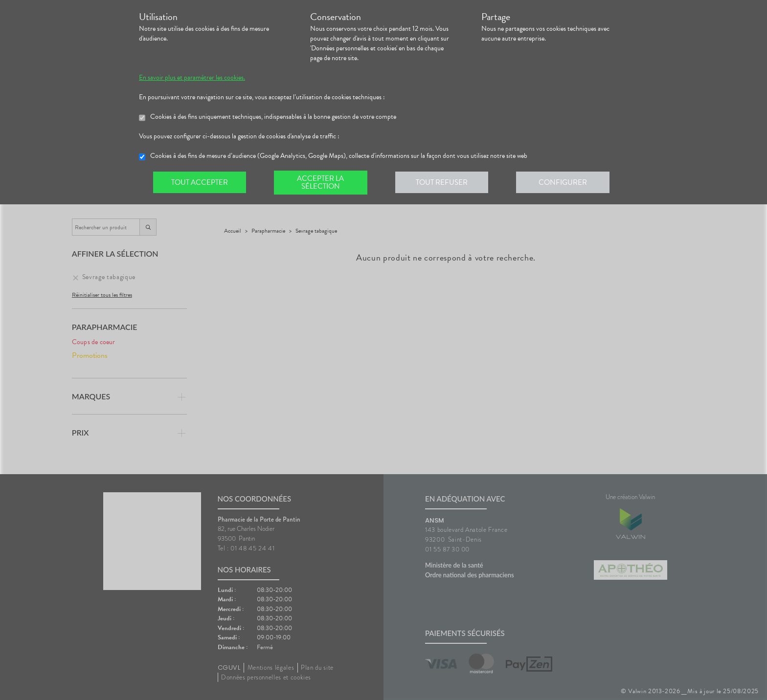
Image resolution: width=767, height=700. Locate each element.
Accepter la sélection (323, 183)
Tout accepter (200, 183)
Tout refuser (445, 183)
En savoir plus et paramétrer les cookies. (192, 78)
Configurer (567, 183)
